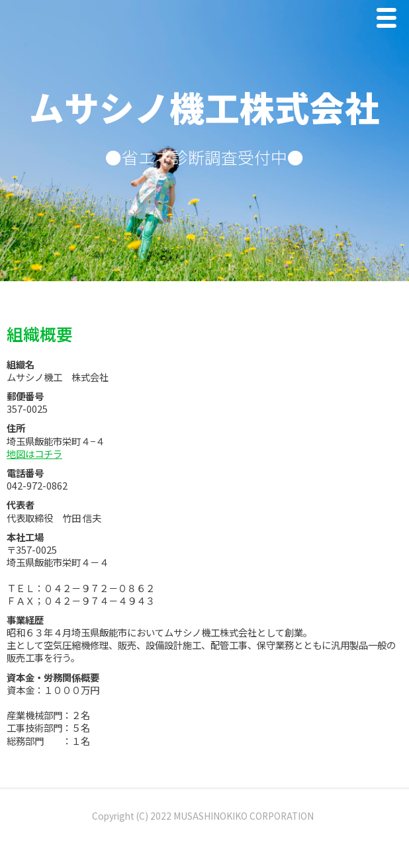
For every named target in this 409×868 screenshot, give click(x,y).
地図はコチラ (34, 454)
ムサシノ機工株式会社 (204, 107)
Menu (390, 21)
